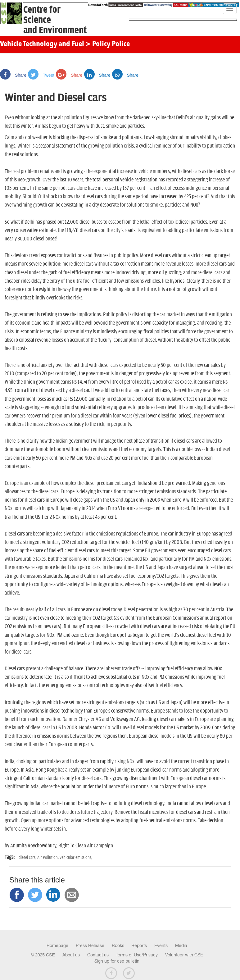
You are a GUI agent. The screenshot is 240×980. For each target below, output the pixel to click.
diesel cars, (28, 857)
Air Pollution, (48, 857)
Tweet (41, 75)
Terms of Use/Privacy (137, 955)
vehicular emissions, (76, 857)
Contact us (98, 955)
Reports (139, 946)
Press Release (90, 946)
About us (71, 955)
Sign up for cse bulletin (117, 961)
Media (181, 946)
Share (13, 75)
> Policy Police (108, 44)
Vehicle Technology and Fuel (42, 44)
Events (161, 946)
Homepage (57, 946)
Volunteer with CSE (184, 955)
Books (118, 946)
